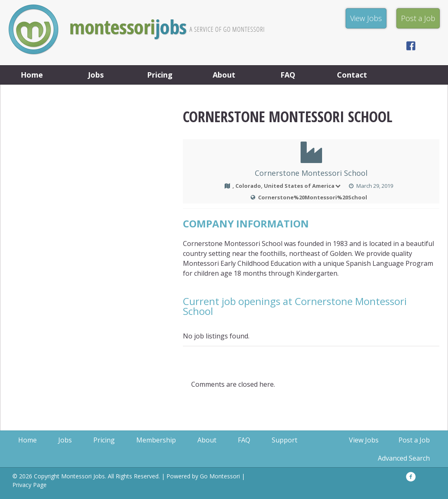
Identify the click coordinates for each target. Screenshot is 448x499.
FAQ (288, 75)
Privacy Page (30, 485)
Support (284, 440)
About (224, 75)
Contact (352, 75)
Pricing (160, 75)
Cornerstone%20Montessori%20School (313, 197)
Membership (156, 440)
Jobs (96, 75)
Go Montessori (220, 476)
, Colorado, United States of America (287, 186)
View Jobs (364, 440)
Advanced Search (404, 458)
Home (32, 75)
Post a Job (414, 440)
